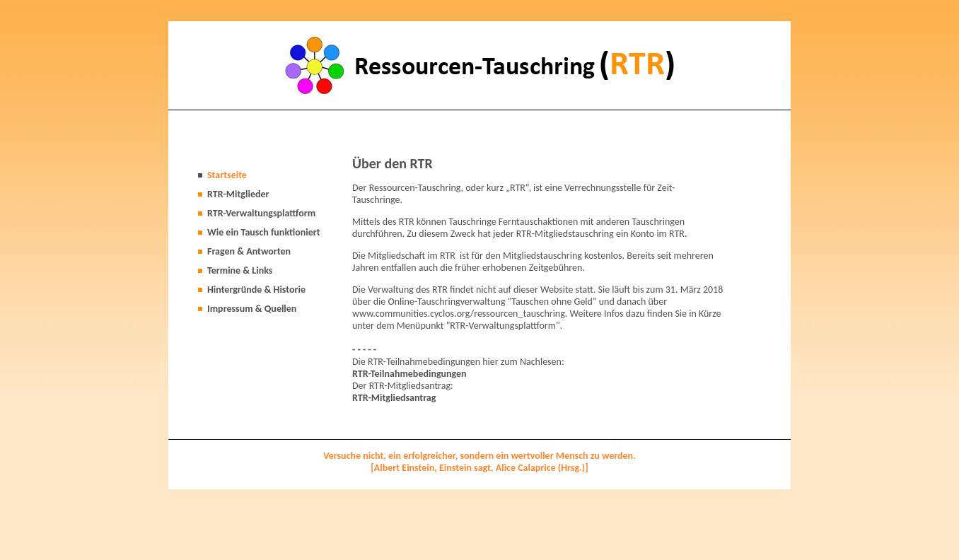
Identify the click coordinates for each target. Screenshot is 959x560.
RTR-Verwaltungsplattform (261, 213)
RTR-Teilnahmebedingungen (409, 374)
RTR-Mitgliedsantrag (394, 398)
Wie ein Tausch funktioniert (264, 232)
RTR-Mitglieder (238, 194)
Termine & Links (240, 270)
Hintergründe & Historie (256, 290)
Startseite (227, 175)
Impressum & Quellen (252, 309)
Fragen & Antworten (249, 251)
